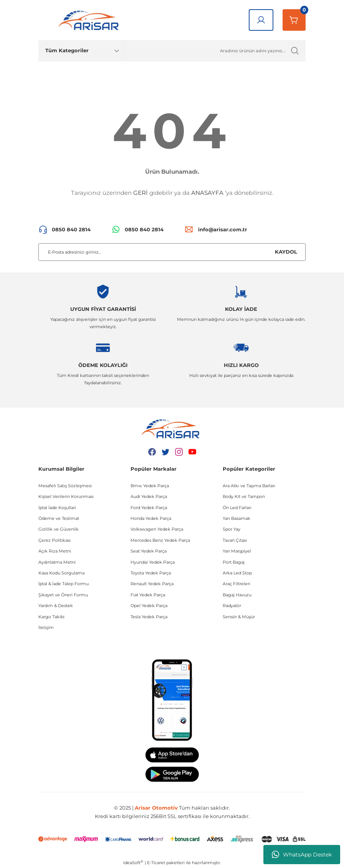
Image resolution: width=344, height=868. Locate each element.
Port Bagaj (234, 562)
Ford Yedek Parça (149, 508)
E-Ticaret (156, 863)
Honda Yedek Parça (151, 518)
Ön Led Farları (237, 508)
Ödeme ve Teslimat (59, 518)
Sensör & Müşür (239, 617)
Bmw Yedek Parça (150, 486)
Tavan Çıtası (235, 540)
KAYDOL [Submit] (286, 252)
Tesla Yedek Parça (149, 617)
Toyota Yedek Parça (151, 573)
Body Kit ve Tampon (244, 496)
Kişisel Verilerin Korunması (66, 496)
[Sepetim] (294, 20)
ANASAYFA (207, 193)
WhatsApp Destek (302, 855)
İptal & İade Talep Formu (64, 584)
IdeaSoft (133, 862)
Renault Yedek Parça (152, 584)
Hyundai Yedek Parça (153, 562)
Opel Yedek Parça (149, 606)
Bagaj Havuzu (237, 595)
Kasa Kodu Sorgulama (61, 573)
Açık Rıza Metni (55, 551)
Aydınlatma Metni (57, 562)
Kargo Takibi (51, 617)
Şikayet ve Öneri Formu (63, 595)
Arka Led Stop (237, 573)
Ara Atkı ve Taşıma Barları (249, 486)
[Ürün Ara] (215, 51)
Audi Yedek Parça (149, 496)
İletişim (46, 627)
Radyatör (232, 606)
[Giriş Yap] (261, 20)
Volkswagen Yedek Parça (157, 529)
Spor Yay (232, 529)
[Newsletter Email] (172, 252)
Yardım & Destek (56, 606)
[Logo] (90, 20)
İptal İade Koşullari (57, 508)
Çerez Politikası (55, 540)
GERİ (141, 193)
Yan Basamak (237, 518)
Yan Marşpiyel (237, 551)
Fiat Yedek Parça (148, 595)
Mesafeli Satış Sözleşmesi (65, 486)
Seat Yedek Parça (149, 551)
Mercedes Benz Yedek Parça (160, 540)
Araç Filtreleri (237, 584)
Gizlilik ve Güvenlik (59, 529)
